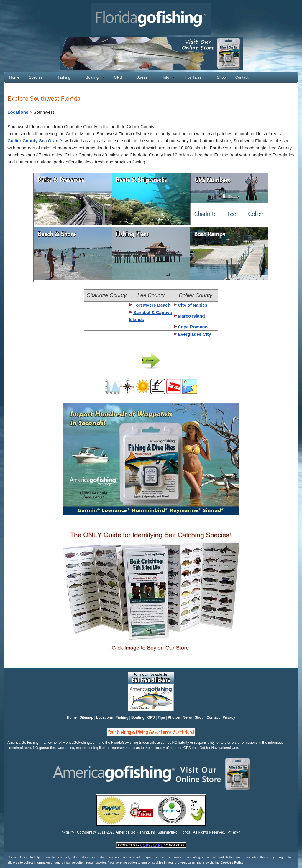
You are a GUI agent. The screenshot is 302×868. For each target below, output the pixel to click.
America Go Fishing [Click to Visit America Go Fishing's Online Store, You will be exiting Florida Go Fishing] (132, 832)
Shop (199, 717)
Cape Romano (193, 327)
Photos (174, 717)
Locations (18, 112)
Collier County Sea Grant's (35, 141)
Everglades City (195, 334)
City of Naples (190, 305)
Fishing (122, 717)
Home (72, 717)
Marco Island (191, 316)
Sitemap (86, 717)
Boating (138, 717)
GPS (151, 717)
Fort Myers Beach (152, 305)
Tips (161, 717)
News (187, 717)
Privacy (229, 717)
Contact (214, 717)
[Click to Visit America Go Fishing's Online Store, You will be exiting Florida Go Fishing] (151, 68)
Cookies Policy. (233, 862)
